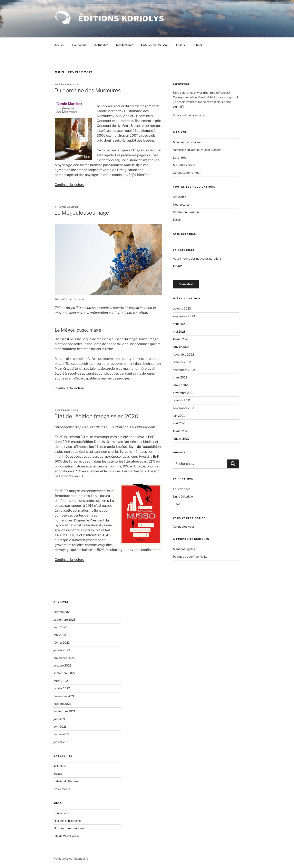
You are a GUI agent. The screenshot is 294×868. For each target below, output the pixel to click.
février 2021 (181, 431)
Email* (206, 271)
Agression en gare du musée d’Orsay (197, 150)
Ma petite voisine (184, 165)
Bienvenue (79, 45)
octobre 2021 (182, 400)
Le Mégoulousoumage (82, 213)
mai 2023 (179, 332)
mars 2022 (180, 377)
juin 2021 (179, 416)
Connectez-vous (184, 526)
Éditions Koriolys (121, 19)
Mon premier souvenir (187, 142)
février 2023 (181, 339)
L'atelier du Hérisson (66, 781)
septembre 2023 (184, 316)
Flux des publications (67, 821)
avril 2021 (179, 423)
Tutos (177, 504)
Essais (180, 45)
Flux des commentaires (69, 828)
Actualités (101, 45)
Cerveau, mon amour (187, 173)
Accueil (59, 45)
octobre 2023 (182, 308)
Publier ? (198, 45)
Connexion (61, 813)
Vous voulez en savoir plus (190, 115)
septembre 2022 (184, 370)
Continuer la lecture (69, 185)
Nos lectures (125, 45)
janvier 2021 (181, 439)
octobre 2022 (182, 362)
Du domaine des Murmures (87, 90)
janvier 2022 (181, 385)
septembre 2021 (184, 408)
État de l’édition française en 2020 (96, 416)
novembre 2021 (183, 393)
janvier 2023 (181, 347)
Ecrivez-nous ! (182, 489)
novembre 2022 (183, 354)
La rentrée (180, 157)
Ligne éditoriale (183, 496)
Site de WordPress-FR (68, 836)
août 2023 (180, 324)
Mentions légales (184, 549)
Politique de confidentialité (190, 557)
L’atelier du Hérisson (155, 45)
